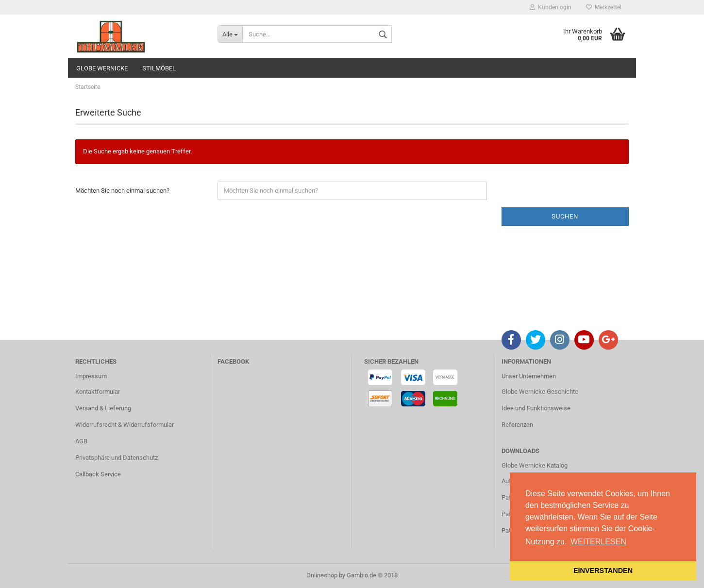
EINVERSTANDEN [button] (603, 571)
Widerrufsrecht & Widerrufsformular (125, 425)
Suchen (565, 216)
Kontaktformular (98, 392)
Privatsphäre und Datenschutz (117, 458)
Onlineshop (322, 575)
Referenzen (517, 425)
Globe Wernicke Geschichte (540, 392)
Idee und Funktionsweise (536, 408)
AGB (81, 441)
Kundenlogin (551, 7)
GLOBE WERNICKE (102, 68)
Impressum (91, 376)
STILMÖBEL (159, 68)
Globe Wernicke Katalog (535, 465)
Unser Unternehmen (529, 376)
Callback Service (98, 474)
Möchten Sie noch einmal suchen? (122, 191)
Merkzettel (604, 7)
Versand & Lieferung (103, 408)
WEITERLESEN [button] (598, 542)
